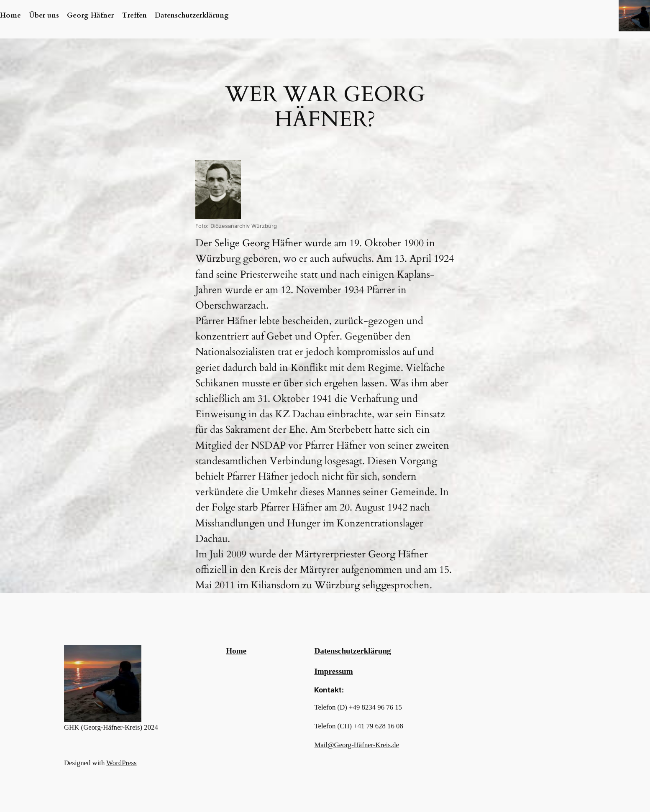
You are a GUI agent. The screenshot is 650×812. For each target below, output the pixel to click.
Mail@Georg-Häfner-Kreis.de (357, 745)
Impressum (333, 671)
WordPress (121, 763)
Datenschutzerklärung (352, 651)
